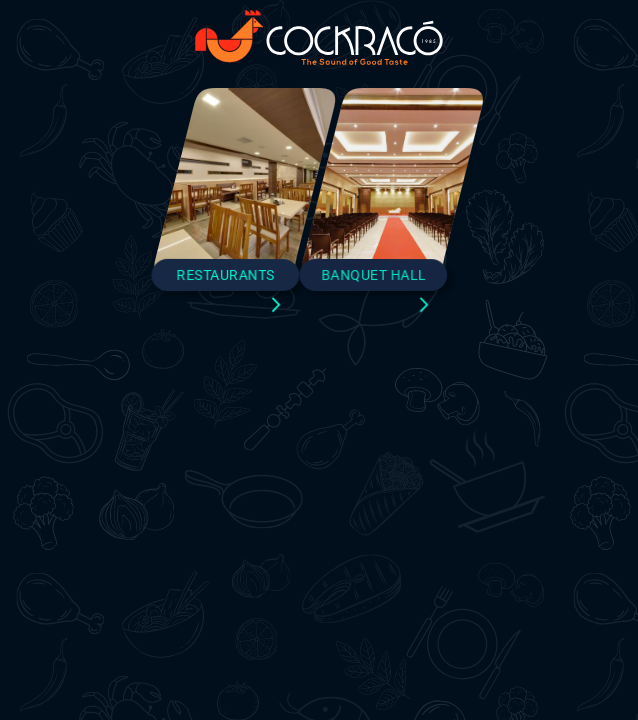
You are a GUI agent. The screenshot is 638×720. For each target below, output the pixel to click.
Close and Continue (319, 568)
